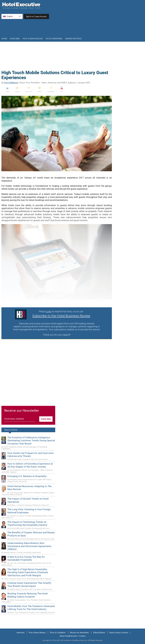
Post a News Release (37, 633)
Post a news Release (33, 39)
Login (49, 312)
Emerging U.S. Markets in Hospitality (27, 476)
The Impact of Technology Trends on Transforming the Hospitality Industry (27, 523)
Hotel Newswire (54, 39)
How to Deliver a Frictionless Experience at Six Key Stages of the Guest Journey (30, 465)
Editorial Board (99, 633)
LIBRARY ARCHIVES (73, 39)
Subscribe (15, 39)
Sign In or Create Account (36, 16)
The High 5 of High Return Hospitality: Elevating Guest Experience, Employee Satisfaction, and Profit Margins (28, 572)
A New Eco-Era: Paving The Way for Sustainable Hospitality (26, 558)
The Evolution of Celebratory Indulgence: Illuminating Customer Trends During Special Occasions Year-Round (31, 441)
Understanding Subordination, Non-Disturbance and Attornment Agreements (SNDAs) (29, 546)
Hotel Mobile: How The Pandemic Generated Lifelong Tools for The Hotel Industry (31, 608)
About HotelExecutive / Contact (73, 636)
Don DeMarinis (11, 83)
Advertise (21, 633)
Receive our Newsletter (79, 633)
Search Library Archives (119, 633)
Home (4, 39)
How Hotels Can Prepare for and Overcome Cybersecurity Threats (30, 455)
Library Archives (11, 430)
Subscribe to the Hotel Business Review (61, 316)
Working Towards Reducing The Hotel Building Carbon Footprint (27, 595)
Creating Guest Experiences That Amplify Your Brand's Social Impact (29, 584)
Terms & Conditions (58, 633)
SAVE (7, 90)
